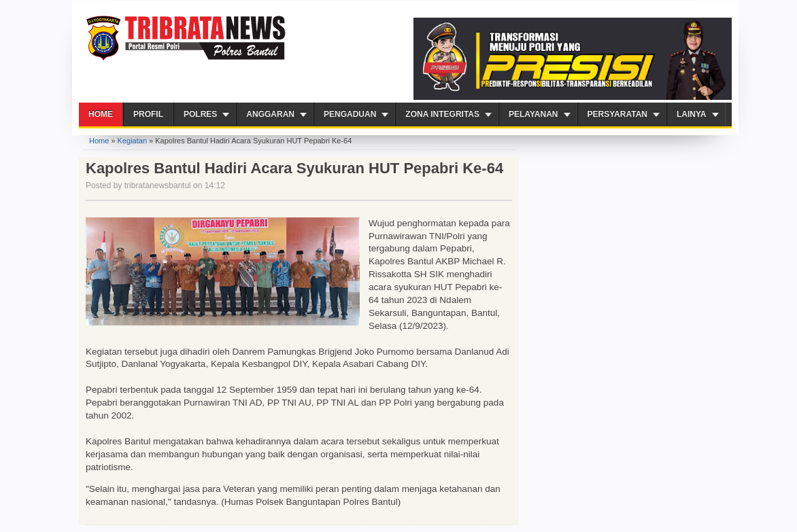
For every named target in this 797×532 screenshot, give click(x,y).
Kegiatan (132, 141)
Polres (200, 114)
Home (101, 114)
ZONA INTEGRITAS (442, 114)
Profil (148, 114)
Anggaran (270, 114)
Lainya (692, 114)
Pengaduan (350, 114)
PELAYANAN (533, 114)
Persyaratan (617, 114)
